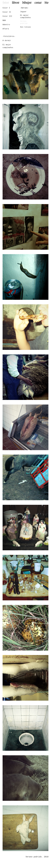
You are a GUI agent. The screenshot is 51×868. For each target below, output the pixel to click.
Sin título (25, 27)
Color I (6, 8)
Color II (7, 12)
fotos (6, 3)
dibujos (27, 3)
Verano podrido (24, 22)
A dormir (7, 41)
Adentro (6, 25)
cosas (38, 3)
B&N (4, 20)
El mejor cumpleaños (25, 16)
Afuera (6, 29)
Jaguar (23, 12)
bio (47, 3)
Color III (7, 16)
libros (16, 3)
